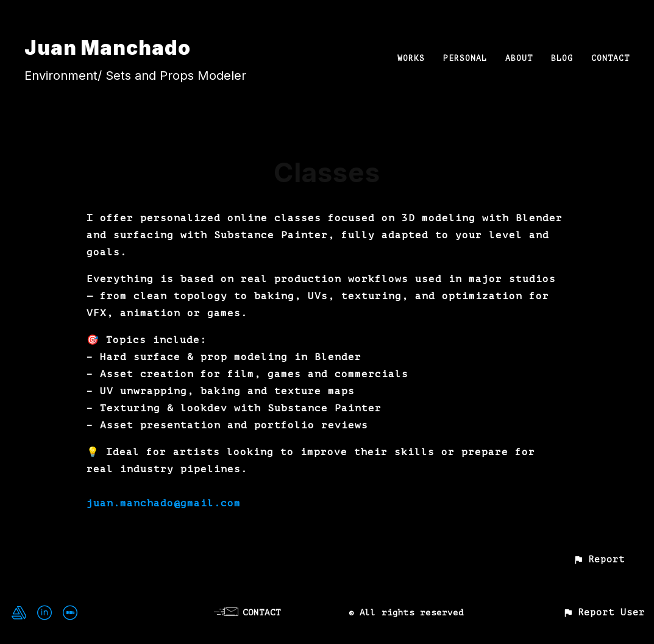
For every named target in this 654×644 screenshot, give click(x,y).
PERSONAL (465, 58)
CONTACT (610, 58)
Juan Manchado (108, 48)
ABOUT (519, 58)
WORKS (411, 58)
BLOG (562, 58)
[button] (599, 560)
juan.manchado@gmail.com (164, 503)
